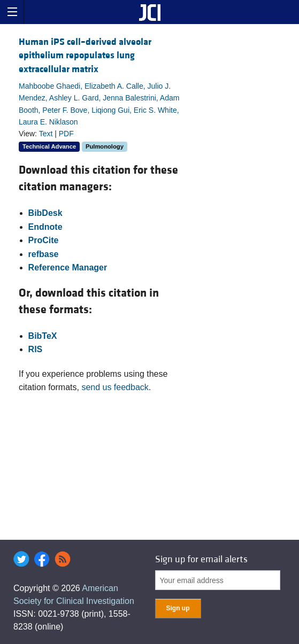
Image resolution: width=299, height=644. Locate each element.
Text (46, 134)
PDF (66, 134)
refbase (44, 254)
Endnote (45, 227)
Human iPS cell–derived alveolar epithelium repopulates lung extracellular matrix (85, 55)
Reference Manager (68, 267)
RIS (36, 349)
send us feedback (115, 387)
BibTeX (43, 336)
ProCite (44, 240)
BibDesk (45, 213)
